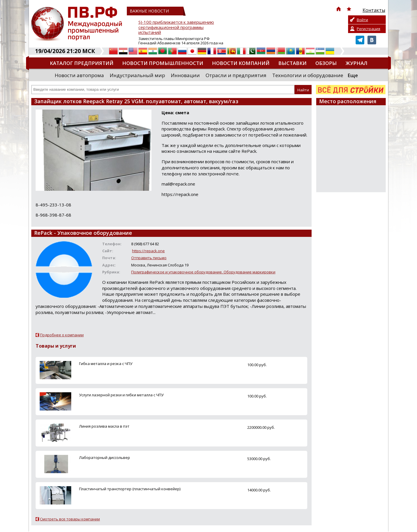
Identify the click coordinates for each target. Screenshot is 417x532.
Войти (362, 20)
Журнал (356, 63)
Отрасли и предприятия (236, 75)
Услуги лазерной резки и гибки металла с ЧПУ (121, 395)
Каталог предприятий (82, 63)
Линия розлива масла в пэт (104, 426)
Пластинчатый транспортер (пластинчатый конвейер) (130, 489)
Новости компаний (241, 63)
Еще (353, 75)
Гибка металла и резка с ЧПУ (106, 364)
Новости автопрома (79, 75)
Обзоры (326, 63)
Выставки (292, 63)
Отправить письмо (149, 258)
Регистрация (368, 29)
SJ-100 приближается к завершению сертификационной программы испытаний (176, 27)
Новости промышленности (163, 63)
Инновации (185, 75)
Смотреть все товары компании (70, 519)
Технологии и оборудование (308, 75)
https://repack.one (148, 251)
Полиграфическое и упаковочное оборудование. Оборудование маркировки (203, 272)
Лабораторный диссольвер (105, 457)
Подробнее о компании (62, 335)
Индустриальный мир (137, 75)
